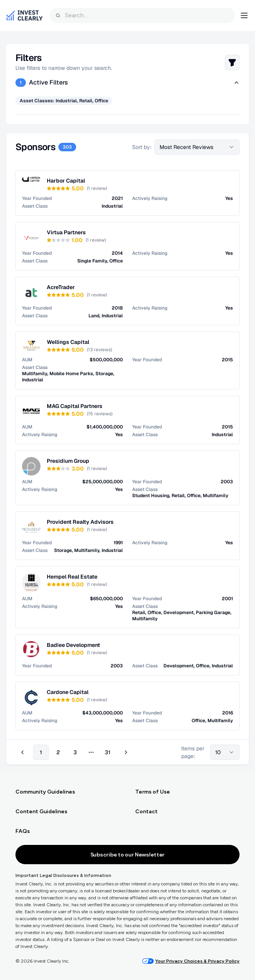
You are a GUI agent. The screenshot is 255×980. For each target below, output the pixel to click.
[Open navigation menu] (244, 15)
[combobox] (142, 15)
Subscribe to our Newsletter (127, 855)
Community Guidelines (45, 792)
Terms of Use (153, 792)
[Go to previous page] (24, 752)
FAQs (23, 831)
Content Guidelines (41, 812)
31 (108, 752)
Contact (146, 812)
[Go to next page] (125, 752)
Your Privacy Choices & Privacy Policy (191, 961)
